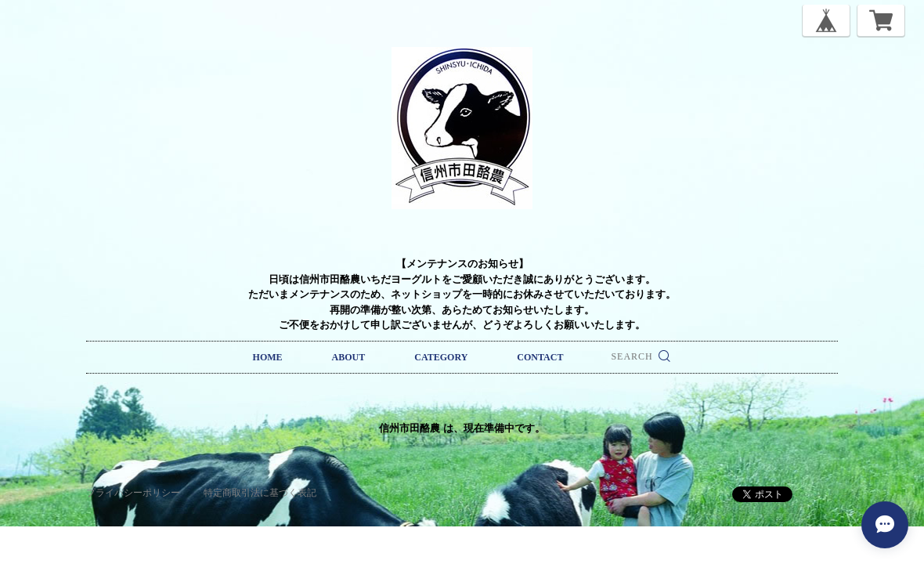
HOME (268, 357)
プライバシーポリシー (133, 493)
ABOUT (349, 357)
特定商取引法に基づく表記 (260, 493)
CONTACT (540, 357)
